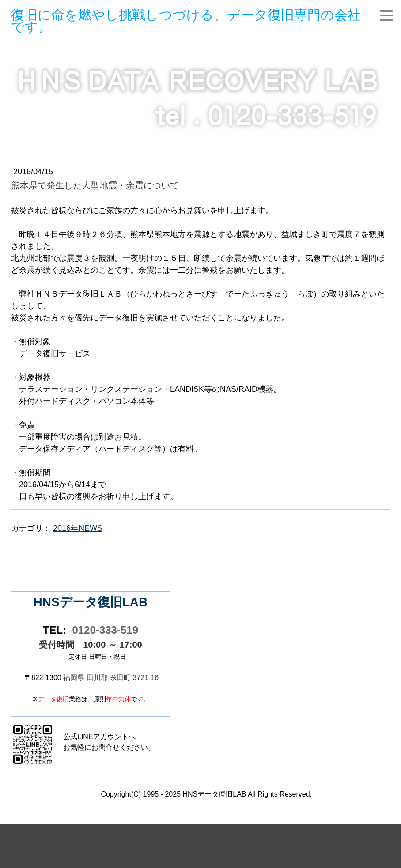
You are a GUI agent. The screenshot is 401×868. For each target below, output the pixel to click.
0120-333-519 (105, 630)
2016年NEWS (78, 528)
